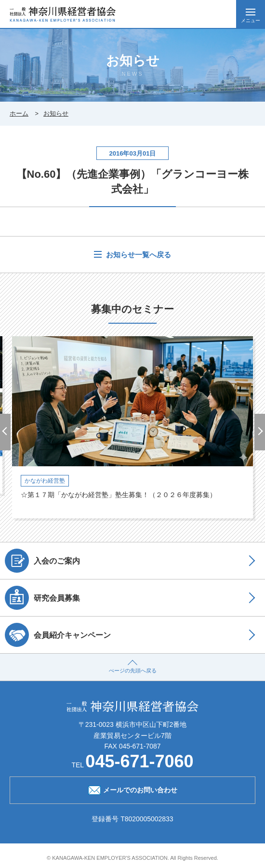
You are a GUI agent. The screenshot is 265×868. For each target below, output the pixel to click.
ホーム (19, 113)
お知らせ (56, 113)
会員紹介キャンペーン (58, 635)
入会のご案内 (42, 561)
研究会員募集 (42, 598)
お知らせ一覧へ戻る (138, 255)
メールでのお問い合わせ (133, 789)
